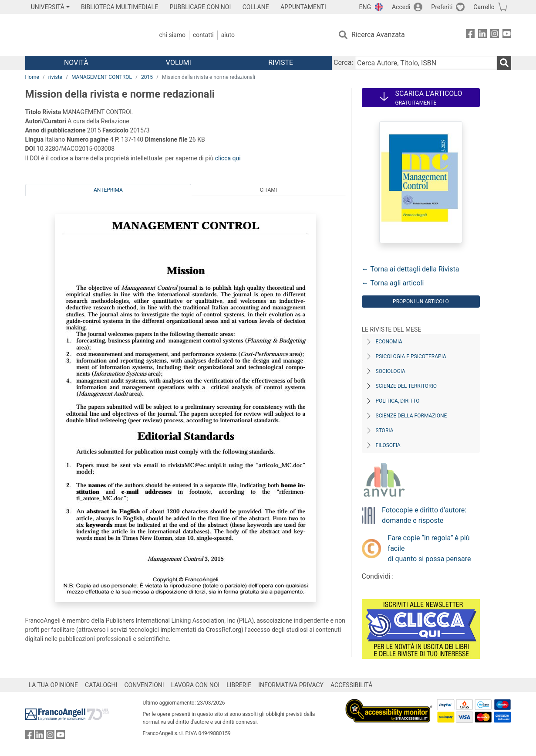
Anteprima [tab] (108, 190)
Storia (385, 431)
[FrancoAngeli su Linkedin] (482, 35)
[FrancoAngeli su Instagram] (495, 35)
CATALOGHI (101, 685)
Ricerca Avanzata (378, 35)
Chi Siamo (172, 35)
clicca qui (228, 158)
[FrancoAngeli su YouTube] (507, 35)
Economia (389, 342)
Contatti (203, 35)
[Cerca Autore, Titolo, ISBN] (426, 63)
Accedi (401, 7)
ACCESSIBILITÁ (351, 685)
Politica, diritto (398, 401)
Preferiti (442, 7)
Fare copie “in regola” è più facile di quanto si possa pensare (430, 548)
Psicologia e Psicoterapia (411, 356)
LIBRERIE (239, 685)
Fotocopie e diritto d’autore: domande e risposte (424, 515)
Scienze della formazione (411, 416)
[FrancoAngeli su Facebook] (470, 35)
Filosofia (388, 445)
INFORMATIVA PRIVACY (291, 685)
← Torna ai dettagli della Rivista (411, 269)
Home (32, 77)
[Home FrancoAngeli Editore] (83, 35)
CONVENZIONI (144, 685)
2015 (147, 77)
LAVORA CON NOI (196, 685)
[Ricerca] (504, 63)
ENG (365, 7)
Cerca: (343, 63)
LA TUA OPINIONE (54, 685)
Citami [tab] (268, 190)
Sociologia (391, 371)
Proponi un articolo (421, 302)
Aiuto (228, 35)
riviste (55, 77)
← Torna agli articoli (393, 283)
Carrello (484, 7)
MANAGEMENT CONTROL (102, 77)
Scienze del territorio (406, 386)
